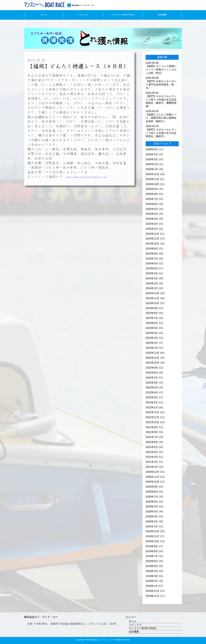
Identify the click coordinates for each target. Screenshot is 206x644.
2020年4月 (152, 512)
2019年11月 (152, 536)
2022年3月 (152, 397)
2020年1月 (152, 526)
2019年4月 (152, 571)
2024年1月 (152, 288)
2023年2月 (152, 343)
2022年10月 (152, 363)
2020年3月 (152, 517)
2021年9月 (152, 427)
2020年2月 (152, 521)
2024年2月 (152, 283)
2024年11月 (152, 239)
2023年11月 (152, 298)
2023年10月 (152, 303)
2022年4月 (152, 392)
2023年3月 (152, 338)
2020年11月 (152, 477)
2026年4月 (152, 154)
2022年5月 (152, 387)
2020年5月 (152, 507)
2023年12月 (152, 293)
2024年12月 (152, 234)
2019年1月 (152, 586)
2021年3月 (152, 457)
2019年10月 (152, 541)
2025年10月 (152, 184)
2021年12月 (152, 412)
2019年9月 (152, 546)
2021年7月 (152, 437)
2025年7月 (152, 199)
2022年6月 (152, 383)
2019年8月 (152, 551)
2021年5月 (152, 447)
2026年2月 (152, 164)
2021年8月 (152, 432)
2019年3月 (152, 576)
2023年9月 (152, 308)
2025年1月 (152, 229)
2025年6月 (152, 204)
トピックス (83, 15)
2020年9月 (152, 487)
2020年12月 (152, 472)
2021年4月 (152, 452)
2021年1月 (152, 467)
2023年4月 (152, 333)
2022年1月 (152, 407)
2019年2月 (152, 581)
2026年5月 (152, 149)
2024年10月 (152, 244)
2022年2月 (152, 402)
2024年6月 (152, 263)
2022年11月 (152, 358)
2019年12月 (152, 531)
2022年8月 (152, 373)
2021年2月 (152, 462)
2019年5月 (152, 566)
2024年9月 (152, 249)
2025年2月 (152, 224)
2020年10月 (152, 482)
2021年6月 (152, 442)
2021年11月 (152, 417)
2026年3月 (152, 159)
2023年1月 (152, 348)
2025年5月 (152, 209)
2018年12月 (152, 591)
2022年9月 (152, 368)
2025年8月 (152, 194)
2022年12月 (152, 353)
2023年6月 (152, 323)
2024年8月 (152, 254)
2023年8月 (152, 313)
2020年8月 (152, 492)
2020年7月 (152, 497)
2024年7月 (152, 259)
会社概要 (162, 15)
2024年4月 (152, 273)
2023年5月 (152, 328)
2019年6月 (152, 561)
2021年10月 (152, 422)
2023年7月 (152, 318)
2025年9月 (152, 189)
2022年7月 (152, 378)
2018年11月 (152, 596)
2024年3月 (152, 278)
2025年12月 (152, 174)
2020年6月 (152, 502)
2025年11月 (152, 179)
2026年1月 (152, 169)
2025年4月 (152, 214)
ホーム (44, 15)
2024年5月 (152, 268)
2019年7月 (152, 556)
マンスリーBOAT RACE (123, 15)
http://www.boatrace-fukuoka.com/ (87, 177)
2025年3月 (152, 219)
